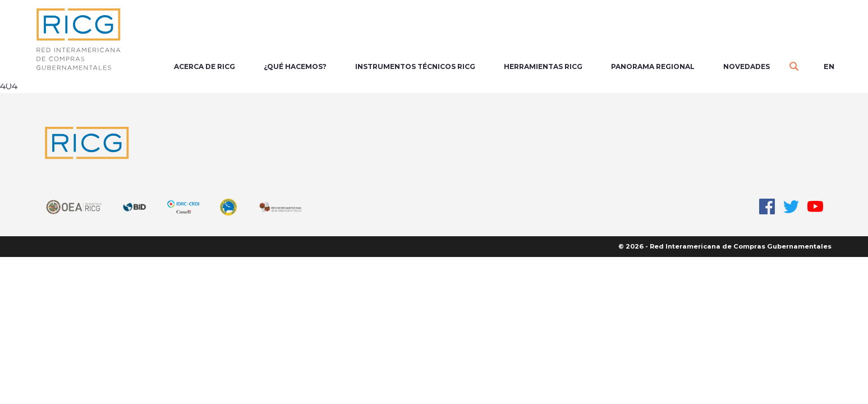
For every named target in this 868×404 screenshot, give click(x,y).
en (829, 66)
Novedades (747, 66)
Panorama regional (653, 66)
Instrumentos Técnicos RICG (415, 66)
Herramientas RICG (543, 66)
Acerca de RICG (205, 66)
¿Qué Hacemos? (295, 66)
